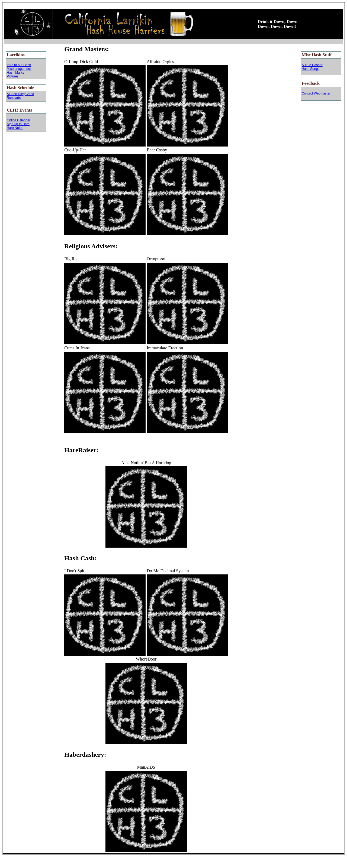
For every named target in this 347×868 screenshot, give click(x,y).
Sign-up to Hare (18, 124)
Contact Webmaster (316, 93)
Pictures (13, 76)
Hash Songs (311, 69)
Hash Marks (15, 73)
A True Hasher (312, 65)
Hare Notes (15, 128)
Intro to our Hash (19, 65)
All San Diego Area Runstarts (20, 96)
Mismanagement (19, 69)
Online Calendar (19, 120)
